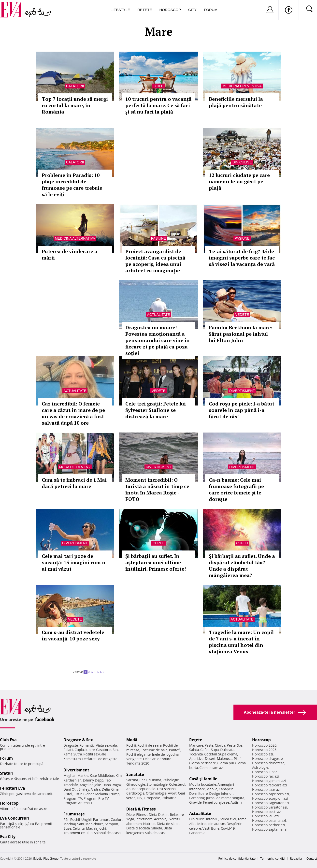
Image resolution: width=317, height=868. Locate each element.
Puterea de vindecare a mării (70, 254)
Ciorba (220, 745)
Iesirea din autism (211, 824)
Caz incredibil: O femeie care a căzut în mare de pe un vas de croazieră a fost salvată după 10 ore (73, 413)
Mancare (196, 745)
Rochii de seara (150, 745)
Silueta (157, 828)
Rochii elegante (138, 754)
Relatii (68, 750)
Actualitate (159, 315)
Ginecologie (136, 784)
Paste (209, 745)
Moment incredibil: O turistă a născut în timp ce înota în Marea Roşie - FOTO (157, 489)
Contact (312, 859)
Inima (157, 780)
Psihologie (171, 780)
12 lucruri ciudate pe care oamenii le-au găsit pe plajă (239, 181)
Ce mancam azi (211, 768)
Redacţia (296, 859)
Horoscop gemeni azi (269, 781)
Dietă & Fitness (141, 809)
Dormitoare (199, 793)
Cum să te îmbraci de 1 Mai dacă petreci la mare (74, 483)
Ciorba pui (225, 763)
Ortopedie (152, 798)
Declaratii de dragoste (100, 759)
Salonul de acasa (107, 833)
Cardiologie (135, 793)
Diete (130, 815)
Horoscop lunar (265, 772)
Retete (145, 10)
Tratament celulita (78, 833)
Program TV (73, 798)
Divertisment (242, 391)
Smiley (84, 789)
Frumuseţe (74, 814)
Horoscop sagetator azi (271, 803)
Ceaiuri (145, 780)
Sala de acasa (156, 833)
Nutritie (149, 824)
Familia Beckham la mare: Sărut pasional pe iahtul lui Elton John (241, 334)
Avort (172, 793)
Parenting (197, 798)
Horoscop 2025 (264, 750)
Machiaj (70, 824)
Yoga (130, 819)
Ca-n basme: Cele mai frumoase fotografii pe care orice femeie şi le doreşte (236, 489)
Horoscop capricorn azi (271, 794)
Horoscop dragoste (267, 759)
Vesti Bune (211, 828)
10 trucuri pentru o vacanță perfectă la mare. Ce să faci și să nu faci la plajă (158, 105)
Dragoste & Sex (78, 740)
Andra (96, 789)
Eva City (8, 837)
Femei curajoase (216, 802)
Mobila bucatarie (203, 784)
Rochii (75, 819)
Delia (106, 789)
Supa (215, 750)
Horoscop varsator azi (270, 807)
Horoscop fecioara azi (269, 785)
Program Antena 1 (78, 803)
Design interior (221, 793)
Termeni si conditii (273, 859)
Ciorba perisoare (203, 763)
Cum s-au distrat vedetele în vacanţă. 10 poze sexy (73, 635)
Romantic (87, 745)
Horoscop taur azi (266, 789)
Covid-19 (228, 828)
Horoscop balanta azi (269, 820)
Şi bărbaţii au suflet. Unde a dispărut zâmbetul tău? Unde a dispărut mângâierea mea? (242, 566)
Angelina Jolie (90, 785)
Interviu (212, 819)
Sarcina (132, 780)
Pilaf (237, 759)
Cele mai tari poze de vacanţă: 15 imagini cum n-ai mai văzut (75, 562)
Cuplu (158, 543)
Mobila (212, 789)
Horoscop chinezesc (268, 763)
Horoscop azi (263, 754)
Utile (158, 86)
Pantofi (175, 750)
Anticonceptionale (141, 789)
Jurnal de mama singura (225, 798)
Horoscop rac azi (266, 776)
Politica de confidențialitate (237, 859)
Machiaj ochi (96, 828)
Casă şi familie (203, 779)
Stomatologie (157, 784)
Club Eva (8, 740)
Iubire (90, 750)
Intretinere (144, 819)
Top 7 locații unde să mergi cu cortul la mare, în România (75, 105)
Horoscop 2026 (264, 745)
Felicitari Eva (13, 788)
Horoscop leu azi (265, 816)
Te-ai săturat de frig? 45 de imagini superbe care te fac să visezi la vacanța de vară (242, 258)
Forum (211, 10)
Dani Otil (70, 789)
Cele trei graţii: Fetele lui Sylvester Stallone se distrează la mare (156, 410)
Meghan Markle (76, 775)
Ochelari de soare (157, 759)
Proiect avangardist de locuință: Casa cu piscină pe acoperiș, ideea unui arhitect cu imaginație (155, 261)
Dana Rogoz (112, 785)
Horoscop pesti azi (267, 812)
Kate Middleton (102, 775)
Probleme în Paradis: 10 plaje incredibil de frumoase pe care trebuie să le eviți (72, 185)
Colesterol (177, 784)
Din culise (242, 162)
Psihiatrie (169, 798)
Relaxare (177, 815)
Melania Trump (107, 794)
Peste (231, 745)
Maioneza (225, 759)
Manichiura (94, 824)
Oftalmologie (156, 793)
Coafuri (116, 819)
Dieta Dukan (158, 815)
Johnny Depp (93, 780)
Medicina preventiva (242, 86)
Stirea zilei (228, 819)
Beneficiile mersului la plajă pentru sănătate (236, 102)
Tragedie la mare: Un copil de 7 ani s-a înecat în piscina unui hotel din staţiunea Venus (241, 642)
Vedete (242, 315)
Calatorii (75, 86)
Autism (236, 802)
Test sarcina (166, 789)
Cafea (205, 750)
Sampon (112, 824)
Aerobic (160, 819)
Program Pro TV (96, 798)
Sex (116, 750)
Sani (81, 824)
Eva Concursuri (15, 818)
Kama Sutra (73, 754)
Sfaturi (7, 773)
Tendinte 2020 (138, 763)
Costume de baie (154, 750)
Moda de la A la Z (75, 467)
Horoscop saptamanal (270, 829)
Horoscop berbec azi (269, 825)
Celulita (79, 828)
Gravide (195, 802)
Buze (67, 828)
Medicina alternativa (75, 238)
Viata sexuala (106, 745)
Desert (210, 759)
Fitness (142, 815)
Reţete (196, 740)
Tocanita (196, 754)
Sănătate (135, 774)
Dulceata (227, 750)
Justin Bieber (84, 794)
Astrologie (260, 767)
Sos (240, 745)
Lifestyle (120, 10)
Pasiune (158, 238)
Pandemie (197, 833)
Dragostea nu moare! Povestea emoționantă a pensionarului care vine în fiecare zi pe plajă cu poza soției (158, 340)
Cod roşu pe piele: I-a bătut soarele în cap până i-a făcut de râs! (242, 410)
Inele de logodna (165, 754)
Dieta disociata (138, 828)
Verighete (134, 759)
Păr (66, 819)
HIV (140, 798)
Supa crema (228, 754)
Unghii (86, 819)
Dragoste (71, 745)
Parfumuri (101, 819)
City (192, 10)
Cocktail (210, 754)
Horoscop (170, 10)
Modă (132, 740)
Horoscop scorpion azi (270, 798)
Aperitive (196, 759)
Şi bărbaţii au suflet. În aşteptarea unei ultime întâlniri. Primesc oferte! (156, 562)
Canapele (226, 789)
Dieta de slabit (168, 824)
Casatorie (104, 750)
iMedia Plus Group (46, 859)
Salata (194, 750)
